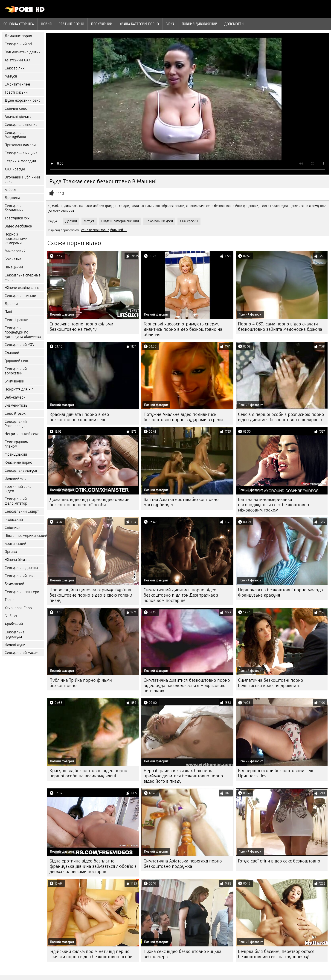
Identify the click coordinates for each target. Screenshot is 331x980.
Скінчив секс (16, 108)
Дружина (12, 198)
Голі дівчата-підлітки (23, 52)
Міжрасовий (15, 251)
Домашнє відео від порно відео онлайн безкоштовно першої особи (90, 502)
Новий (46, 24)
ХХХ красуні (15, 169)
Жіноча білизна (17, 560)
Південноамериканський (24, 536)
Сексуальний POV (20, 345)
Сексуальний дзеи (159, 221)
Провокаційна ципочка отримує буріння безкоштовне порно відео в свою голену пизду (91, 595)
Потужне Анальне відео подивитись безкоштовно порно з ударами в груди (183, 417)
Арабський (14, 624)
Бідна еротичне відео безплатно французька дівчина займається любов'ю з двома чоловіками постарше (93, 866)
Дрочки (11, 304)
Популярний (102, 24)
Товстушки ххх (17, 218)
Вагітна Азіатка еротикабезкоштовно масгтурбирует (181, 502)
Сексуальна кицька (21, 153)
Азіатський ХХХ (18, 60)
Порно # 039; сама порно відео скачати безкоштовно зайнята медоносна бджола (280, 327)
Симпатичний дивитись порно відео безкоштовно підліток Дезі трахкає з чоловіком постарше (181, 595)
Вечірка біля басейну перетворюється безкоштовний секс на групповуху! (276, 954)
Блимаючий (14, 381)
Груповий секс (17, 361)
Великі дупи (15, 645)
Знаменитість (16, 405)
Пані (8, 312)
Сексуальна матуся (21, 470)
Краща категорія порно (139, 24)
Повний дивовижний (200, 24)
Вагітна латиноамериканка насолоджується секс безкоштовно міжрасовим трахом (274, 505)
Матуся (11, 76)
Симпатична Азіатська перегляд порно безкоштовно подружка (183, 864)
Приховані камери (20, 145)
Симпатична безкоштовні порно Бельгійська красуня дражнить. (271, 683)
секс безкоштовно (95, 230)
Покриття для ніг (19, 389)
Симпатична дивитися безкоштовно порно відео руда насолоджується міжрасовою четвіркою (187, 685)
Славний (12, 353)
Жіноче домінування (22, 288)
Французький (16, 454)
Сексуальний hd (18, 44)
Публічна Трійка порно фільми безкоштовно (81, 683)
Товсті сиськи (16, 92)
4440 (60, 194)
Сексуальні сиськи (20, 296)
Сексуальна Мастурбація (15, 135)
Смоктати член (17, 84)
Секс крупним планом (17, 444)
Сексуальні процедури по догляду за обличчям (23, 332)
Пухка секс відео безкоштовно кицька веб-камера (183, 954)
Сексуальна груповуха (15, 634)
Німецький (14, 267)
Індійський (14, 519)
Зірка (170, 24)
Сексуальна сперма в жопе (23, 277)
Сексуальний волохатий (16, 371)
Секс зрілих (15, 68)
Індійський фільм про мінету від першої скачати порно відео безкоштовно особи (91, 954)
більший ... (118, 230)
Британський (15, 544)
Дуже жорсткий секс (22, 100)
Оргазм (11, 552)
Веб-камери (15, 397)
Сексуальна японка (21, 125)
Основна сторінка (19, 24)
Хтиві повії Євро (18, 608)
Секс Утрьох (15, 413)
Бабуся (10, 190)
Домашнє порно (18, 36)
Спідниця (12, 527)
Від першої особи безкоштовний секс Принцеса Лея (276, 773)
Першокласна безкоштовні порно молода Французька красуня (280, 592)
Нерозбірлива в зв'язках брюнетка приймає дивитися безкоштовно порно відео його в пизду (183, 776)
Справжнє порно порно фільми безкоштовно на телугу (81, 327)
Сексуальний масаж (22, 653)
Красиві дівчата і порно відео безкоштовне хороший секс (79, 417)
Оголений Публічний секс (22, 179)
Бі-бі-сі (11, 616)
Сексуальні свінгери (22, 592)
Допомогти (234, 24)
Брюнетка (13, 259)
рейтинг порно (71, 24)
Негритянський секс (22, 434)
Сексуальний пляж (20, 576)
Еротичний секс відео (18, 489)
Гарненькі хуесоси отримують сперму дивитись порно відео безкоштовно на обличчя (183, 329)
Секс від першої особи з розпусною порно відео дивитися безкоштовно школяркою (281, 417)
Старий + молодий (20, 161)
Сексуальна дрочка (21, 568)
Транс (9, 600)
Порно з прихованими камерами (16, 239)
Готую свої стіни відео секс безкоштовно (279, 861)
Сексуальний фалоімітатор (16, 501)
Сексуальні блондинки (14, 208)
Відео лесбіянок (18, 226)
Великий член (17, 479)
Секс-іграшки (16, 320)
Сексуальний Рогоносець (16, 424)
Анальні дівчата (18, 116)
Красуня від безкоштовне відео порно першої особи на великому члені (88, 773)
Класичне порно (18, 462)
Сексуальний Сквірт (22, 511)
